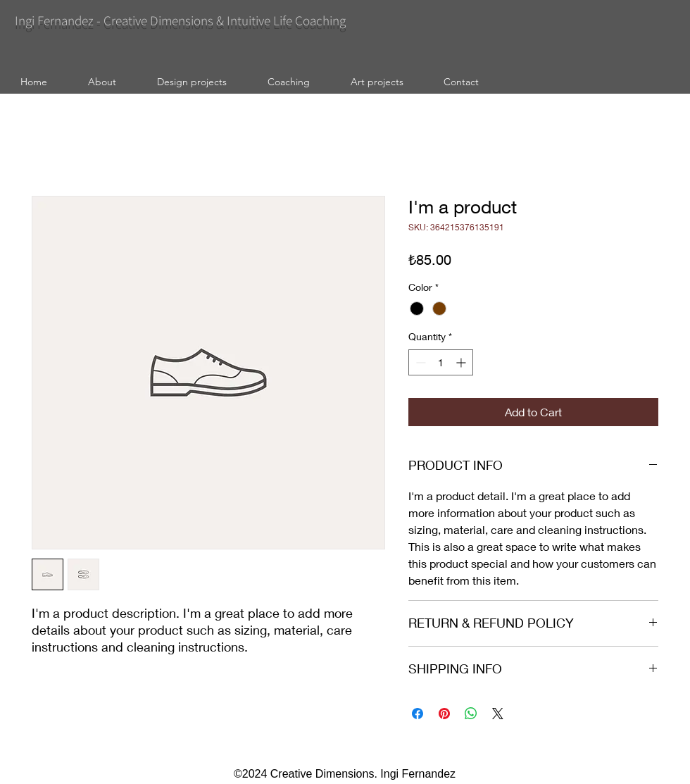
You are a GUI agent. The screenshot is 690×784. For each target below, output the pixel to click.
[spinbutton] (441, 362)
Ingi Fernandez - (59, 20)
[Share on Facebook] (418, 714)
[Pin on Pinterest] (444, 714)
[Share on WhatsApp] (471, 714)
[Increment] (462, 362)
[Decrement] (419, 362)
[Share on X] (498, 714)
